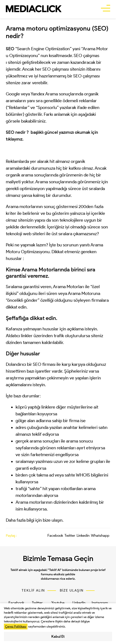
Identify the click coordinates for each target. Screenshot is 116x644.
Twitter (70, 535)
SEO (37, 364)
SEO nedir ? (17, 132)
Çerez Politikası (16, 626)
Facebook (55, 535)
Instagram (100, 603)
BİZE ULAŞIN (72, 591)
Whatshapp (100, 535)
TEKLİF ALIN (33, 591)
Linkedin (83, 535)
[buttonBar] (106, 9)
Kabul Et (58, 636)
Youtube (58, 603)
